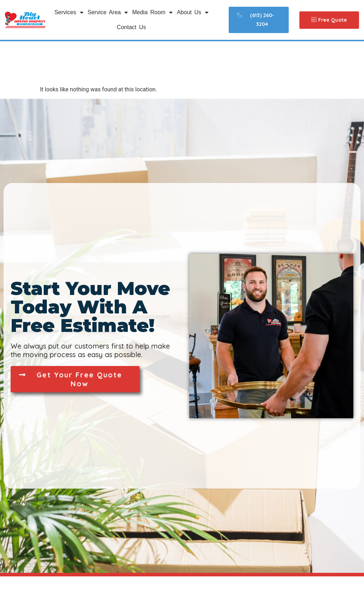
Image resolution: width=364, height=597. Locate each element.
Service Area (108, 12)
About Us (193, 12)
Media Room (152, 12)
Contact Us (131, 27)
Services (69, 12)
